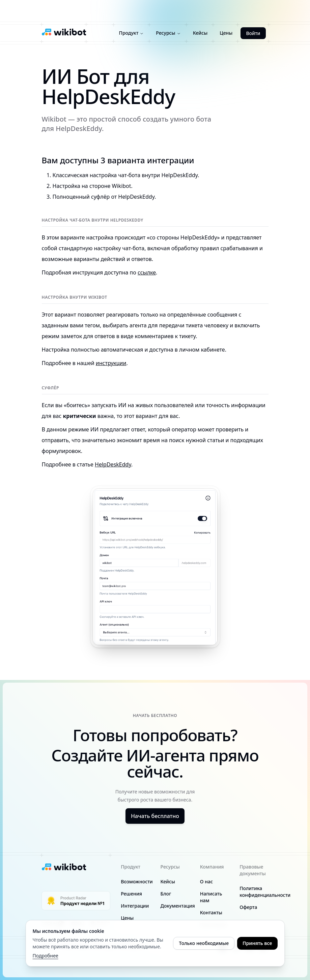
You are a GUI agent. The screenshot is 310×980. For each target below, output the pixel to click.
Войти (253, 33)
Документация (177, 906)
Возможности (137, 881)
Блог (166, 894)
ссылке (147, 272)
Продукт (132, 33)
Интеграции (135, 906)
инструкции (111, 363)
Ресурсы (168, 33)
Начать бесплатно (155, 816)
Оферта (248, 907)
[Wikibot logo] (64, 32)
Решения (131, 894)
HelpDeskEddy (113, 464)
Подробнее (46, 956)
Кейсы (200, 33)
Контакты (211, 912)
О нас (206, 881)
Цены (226, 33)
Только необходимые (204, 943)
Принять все (257, 943)
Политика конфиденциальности (265, 892)
